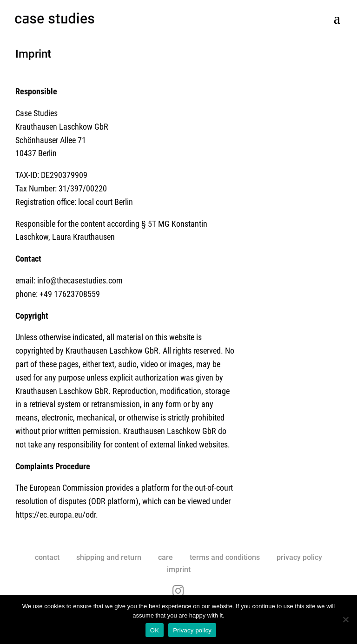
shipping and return (109, 557)
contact (47, 557)
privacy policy (299, 557)
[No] (345, 619)
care (165, 557)
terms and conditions (225, 557)
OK (155, 630)
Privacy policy (192, 630)
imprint (179, 569)
